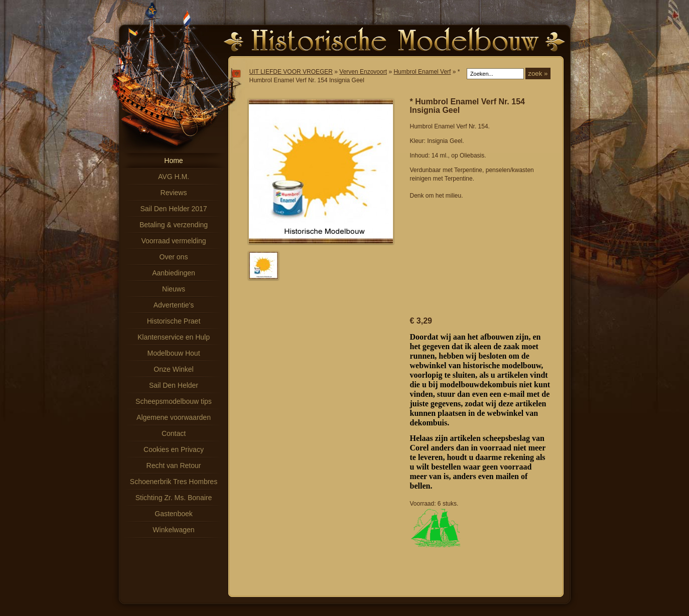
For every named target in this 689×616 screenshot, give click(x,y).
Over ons (174, 257)
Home (173, 161)
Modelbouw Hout (173, 353)
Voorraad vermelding (173, 241)
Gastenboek (174, 514)
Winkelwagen (173, 530)
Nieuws (174, 289)
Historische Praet (174, 321)
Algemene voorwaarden (174, 417)
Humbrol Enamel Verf (422, 72)
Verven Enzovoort (363, 72)
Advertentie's (174, 305)
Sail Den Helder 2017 (173, 209)
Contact (174, 433)
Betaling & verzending (174, 225)
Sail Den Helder (174, 385)
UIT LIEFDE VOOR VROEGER (291, 72)
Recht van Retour (174, 466)
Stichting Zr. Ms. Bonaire (174, 498)
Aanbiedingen (174, 273)
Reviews (174, 193)
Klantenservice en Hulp (174, 337)
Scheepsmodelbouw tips (174, 401)
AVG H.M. (174, 177)
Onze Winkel (173, 369)
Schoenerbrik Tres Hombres (174, 482)
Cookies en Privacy (174, 449)
